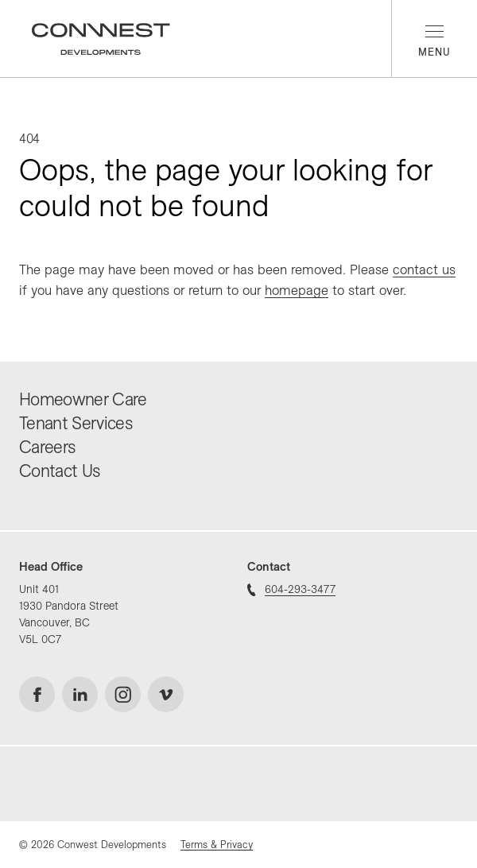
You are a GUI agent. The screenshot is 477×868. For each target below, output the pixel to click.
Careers (47, 447)
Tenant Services (76, 423)
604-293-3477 (291, 589)
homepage (297, 290)
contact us (424, 269)
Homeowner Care (83, 399)
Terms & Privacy (217, 844)
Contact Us (59, 471)
